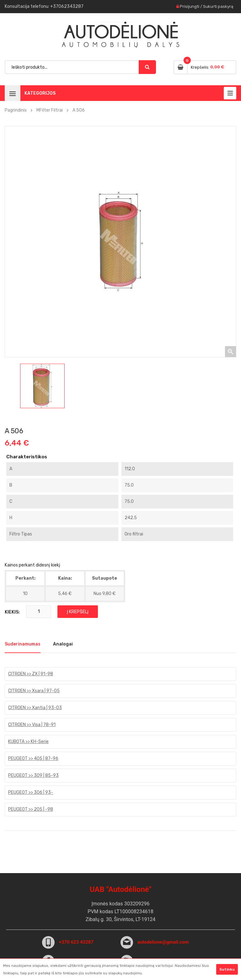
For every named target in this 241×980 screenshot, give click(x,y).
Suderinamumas (23, 644)
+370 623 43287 (76, 942)
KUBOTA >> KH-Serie (28, 742)
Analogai (63, 644)
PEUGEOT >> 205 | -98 (31, 809)
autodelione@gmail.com (163, 942)
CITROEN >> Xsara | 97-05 (34, 691)
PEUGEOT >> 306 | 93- (31, 792)
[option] (42, 386)
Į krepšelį (78, 612)
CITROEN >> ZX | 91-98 (31, 674)
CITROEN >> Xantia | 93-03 (35, 708)
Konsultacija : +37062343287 (44, 6)
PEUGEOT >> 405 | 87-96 (33, 759)
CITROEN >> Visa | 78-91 (32, 725)
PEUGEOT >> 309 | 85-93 (33, 775)
